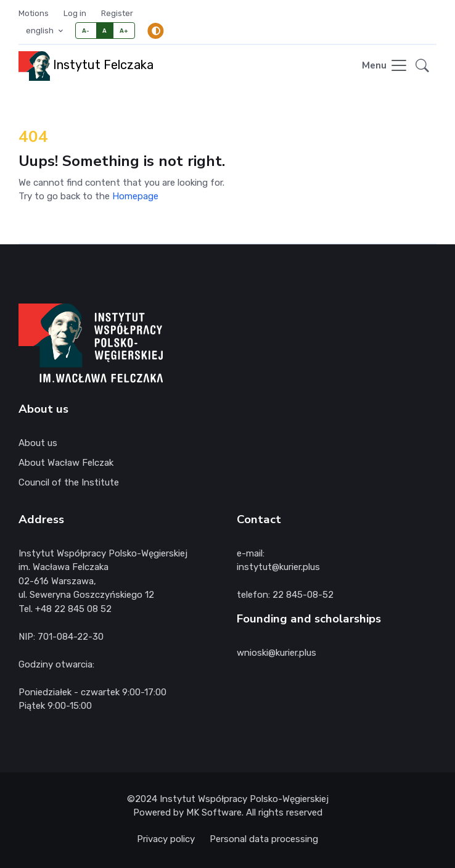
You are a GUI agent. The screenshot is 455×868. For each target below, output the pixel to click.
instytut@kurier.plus (278, 567)
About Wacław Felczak (66, 463)
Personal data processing (264, 839)
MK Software (214, 812)
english (41, 31)
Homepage (135, 196)
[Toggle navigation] (385, 66)
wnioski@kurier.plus (277, 653)
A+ (124, 31)
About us (38, 443)
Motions (34, 13)
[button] (422, 66)
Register (117, 13)
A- (86, 31)
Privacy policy (166, 839)
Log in (75, 13)
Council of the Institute (69, 482)
